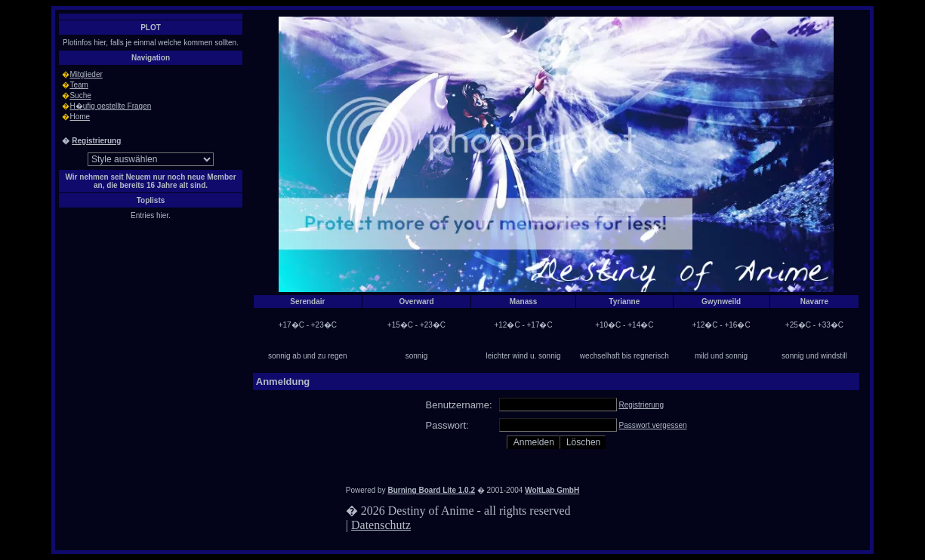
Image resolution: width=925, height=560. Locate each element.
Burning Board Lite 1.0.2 (431, 490)
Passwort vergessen (653, 425)
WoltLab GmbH (552, 490)
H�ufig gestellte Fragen (110, 106)
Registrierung (96, 141)
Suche (80, 95)
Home (80, 117)
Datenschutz (381, 525)
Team (79, 85)
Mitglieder (86, 74)
